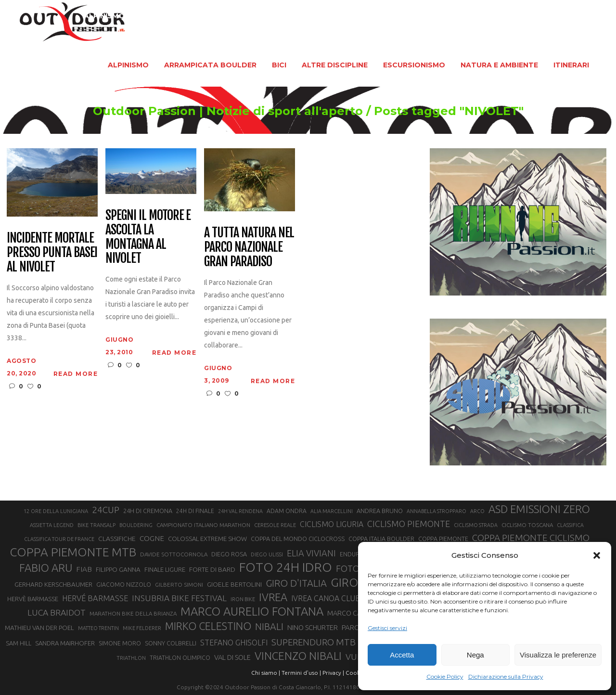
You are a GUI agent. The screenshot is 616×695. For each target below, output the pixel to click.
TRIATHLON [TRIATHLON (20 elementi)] (131, 658)
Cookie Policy (445, 676)
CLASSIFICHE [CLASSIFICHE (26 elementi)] (117, 539)
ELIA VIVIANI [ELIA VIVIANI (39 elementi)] (311, 553)
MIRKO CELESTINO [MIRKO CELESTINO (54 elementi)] (208, 626)
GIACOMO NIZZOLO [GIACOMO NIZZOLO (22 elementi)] (124, 585)
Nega (475, 655)
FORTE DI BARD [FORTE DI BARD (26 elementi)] (212, 569)
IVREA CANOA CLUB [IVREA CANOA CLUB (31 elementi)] (326, 598)
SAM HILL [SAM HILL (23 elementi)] (19, 643)
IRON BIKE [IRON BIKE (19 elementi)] (243, 599)
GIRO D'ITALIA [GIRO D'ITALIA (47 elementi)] (296, 583)
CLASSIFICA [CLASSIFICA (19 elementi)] (570, 525)
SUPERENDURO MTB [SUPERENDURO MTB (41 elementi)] (314, 642)
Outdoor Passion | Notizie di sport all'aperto (220, 111)
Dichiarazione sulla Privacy (506, 676)
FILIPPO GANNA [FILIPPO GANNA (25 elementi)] (118, 570)
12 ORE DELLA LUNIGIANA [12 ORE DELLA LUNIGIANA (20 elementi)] (56, 511)
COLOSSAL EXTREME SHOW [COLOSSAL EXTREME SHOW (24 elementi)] (207, 539)
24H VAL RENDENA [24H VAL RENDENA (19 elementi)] (240, 511)
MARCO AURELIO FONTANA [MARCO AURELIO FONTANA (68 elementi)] (252, 612)
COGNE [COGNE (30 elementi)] (152, 538)
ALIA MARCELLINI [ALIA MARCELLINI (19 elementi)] (332, 511)
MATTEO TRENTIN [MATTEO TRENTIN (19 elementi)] (98, 628)
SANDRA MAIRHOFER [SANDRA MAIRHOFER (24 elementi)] (65, 643)
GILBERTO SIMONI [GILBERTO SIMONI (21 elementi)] (179, 585)
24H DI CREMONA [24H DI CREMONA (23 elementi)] (148, 511)
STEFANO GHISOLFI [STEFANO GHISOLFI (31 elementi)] (234, 643)
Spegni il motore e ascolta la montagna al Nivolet (148, 237)
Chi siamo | (266, 673)
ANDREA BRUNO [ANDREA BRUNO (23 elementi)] (380, 511)
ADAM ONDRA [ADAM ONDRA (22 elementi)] (287, 511)
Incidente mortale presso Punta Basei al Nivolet (52, 253)
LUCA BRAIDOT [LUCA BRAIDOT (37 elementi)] (57, 612)
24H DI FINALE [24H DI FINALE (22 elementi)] (195, 511)
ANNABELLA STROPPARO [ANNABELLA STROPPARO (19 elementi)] (436, 511)
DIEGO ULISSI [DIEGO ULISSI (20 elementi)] (267, 554)
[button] (597, 555)
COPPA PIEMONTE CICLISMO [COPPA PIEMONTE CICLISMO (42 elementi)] (531, 538)
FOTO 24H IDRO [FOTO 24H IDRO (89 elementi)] (286, 567)
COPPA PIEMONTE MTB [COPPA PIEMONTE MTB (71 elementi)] (73, 552)
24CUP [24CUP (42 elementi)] (106, 510)
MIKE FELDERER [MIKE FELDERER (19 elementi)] (142, 628)
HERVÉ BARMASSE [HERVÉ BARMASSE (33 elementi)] (95, 598)
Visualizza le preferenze (558, 655)
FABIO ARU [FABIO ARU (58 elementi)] (46, 568)
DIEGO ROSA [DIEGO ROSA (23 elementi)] (229, 554)
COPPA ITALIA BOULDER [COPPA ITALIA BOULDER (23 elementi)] (381, 539)
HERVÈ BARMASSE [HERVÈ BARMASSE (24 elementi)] (33, 599)
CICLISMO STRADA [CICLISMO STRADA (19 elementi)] (476, 525)
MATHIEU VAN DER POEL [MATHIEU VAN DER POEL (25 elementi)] (39, 628)
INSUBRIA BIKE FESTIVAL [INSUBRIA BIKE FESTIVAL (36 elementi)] (179, 598)
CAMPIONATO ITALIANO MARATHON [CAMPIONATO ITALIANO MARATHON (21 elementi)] (203, 525)
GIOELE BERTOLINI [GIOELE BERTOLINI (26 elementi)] (234, 584)
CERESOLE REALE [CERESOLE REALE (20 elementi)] (275, 525)
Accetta (402, 655)
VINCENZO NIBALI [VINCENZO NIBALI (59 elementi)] (298, 656)
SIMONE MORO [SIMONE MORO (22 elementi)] (120, 643)
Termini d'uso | (301, 673)
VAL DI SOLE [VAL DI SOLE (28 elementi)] (232, 657)
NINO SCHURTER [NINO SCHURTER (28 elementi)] (313, 627)
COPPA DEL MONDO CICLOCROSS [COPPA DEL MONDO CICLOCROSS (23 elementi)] (298, 539)
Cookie (355, 673)
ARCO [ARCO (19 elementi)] (477, 511)
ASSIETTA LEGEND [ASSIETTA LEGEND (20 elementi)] (52, 525)
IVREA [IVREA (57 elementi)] (273, 597)
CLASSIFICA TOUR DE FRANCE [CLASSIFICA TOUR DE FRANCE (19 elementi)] (59, 539)
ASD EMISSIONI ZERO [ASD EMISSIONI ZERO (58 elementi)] (539, 509)
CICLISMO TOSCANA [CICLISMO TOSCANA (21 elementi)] (527, 525)
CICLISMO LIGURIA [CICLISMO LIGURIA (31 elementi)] (332, 524)
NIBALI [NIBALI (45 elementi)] (269, 627)
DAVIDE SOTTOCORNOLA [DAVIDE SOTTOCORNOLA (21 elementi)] (174, 554)
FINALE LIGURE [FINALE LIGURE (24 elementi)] (165, 569)
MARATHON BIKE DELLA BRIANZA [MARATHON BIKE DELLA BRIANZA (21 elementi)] (133, 613)
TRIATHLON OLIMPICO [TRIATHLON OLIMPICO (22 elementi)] (180, 658)
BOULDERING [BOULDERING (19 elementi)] (136, 525)
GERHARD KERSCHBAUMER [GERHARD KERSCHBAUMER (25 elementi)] (53, 585)
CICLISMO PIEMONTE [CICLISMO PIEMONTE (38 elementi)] (409, 524)
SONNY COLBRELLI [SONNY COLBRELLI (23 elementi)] (171, 643)
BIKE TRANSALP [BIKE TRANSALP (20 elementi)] (96, 525)
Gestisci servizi (387, 628)
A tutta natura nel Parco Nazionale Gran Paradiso (249, 247)
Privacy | (333, 673)
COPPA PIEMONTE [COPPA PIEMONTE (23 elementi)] (443, 539)
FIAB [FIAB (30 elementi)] (84, 569)
